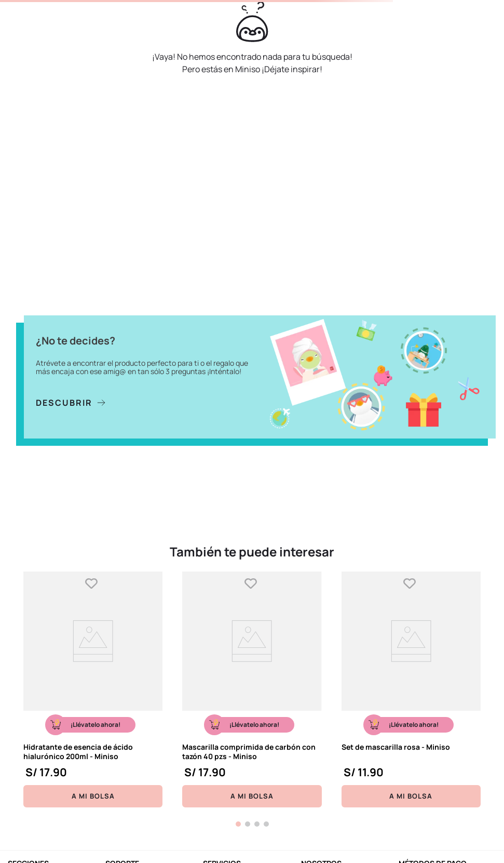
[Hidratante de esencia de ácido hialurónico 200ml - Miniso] (93, 689)
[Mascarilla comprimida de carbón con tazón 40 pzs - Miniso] (252, 689)
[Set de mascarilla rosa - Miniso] (411, 689)
